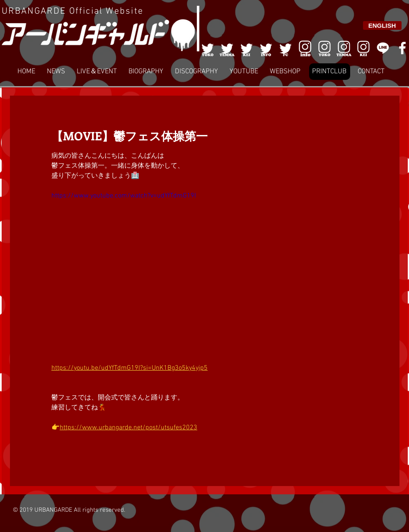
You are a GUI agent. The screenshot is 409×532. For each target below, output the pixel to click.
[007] (344, 48)
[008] (363, 48)
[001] (208, 48)
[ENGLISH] (382, 25)
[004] (266, 48)
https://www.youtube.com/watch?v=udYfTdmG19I (124, 196)
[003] (247, 48)
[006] (305, 48)
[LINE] (383, 48)
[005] (286, 48)
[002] (227, 48)
